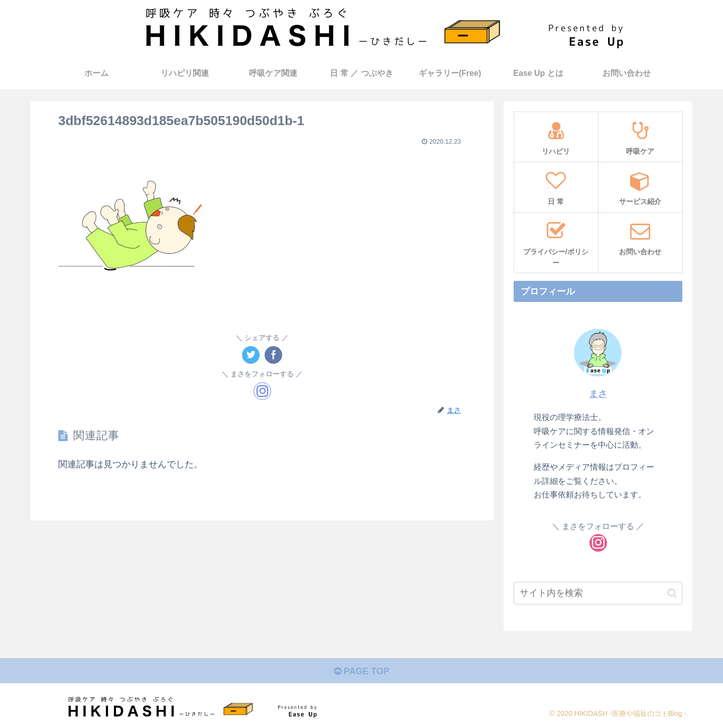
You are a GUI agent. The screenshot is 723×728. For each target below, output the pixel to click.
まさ (598, 394)
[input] (598, 593)
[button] (672, 593)
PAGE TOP (361, 671)
